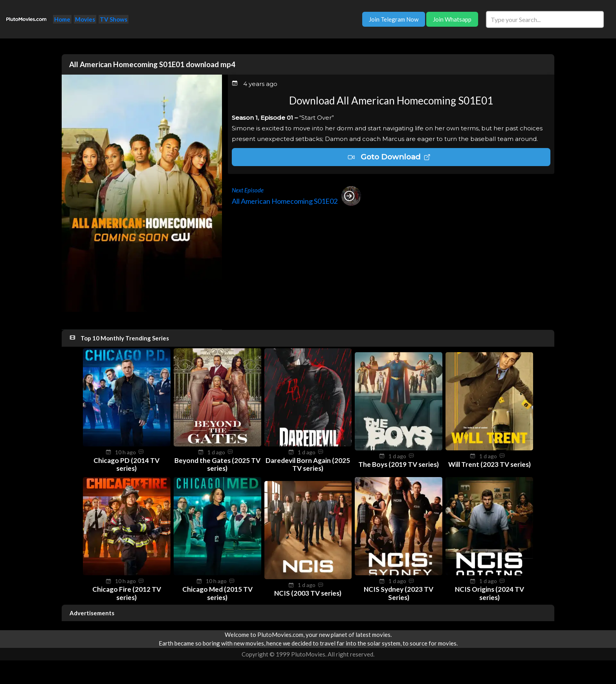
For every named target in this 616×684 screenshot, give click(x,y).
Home (62, 19)
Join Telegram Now (394, 19)
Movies (85, 19)
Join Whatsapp (452, 19)
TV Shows (114, 19)
